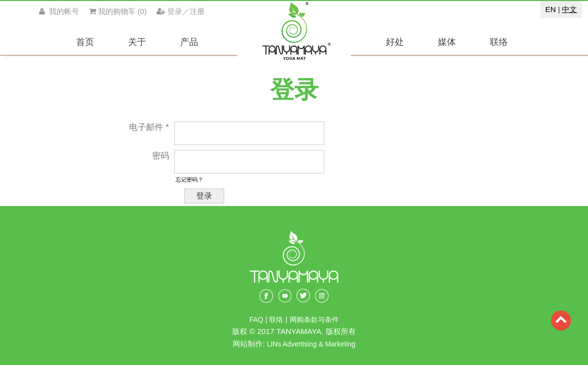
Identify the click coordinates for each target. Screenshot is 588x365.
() (118, 11)
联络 (277, 320)
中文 (569, 9)
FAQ (256, 320)
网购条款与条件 (314, 320)
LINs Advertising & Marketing (311, 344)
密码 (161, 156)
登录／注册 (181, 11)
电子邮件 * (149, 127)
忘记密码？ (189, 179)
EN (551, 9)
